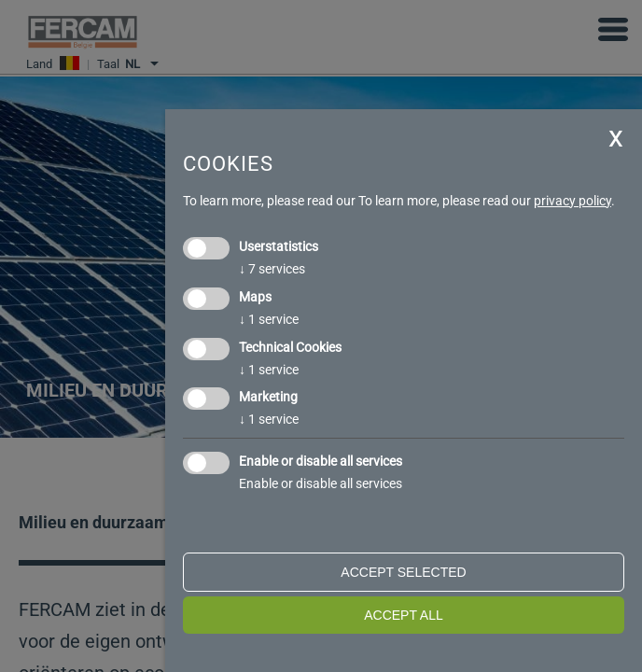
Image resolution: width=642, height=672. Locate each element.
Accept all (404, 615)
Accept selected (403, 572)
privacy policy (572, 201)
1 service (269, 319)
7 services (272, 269)
